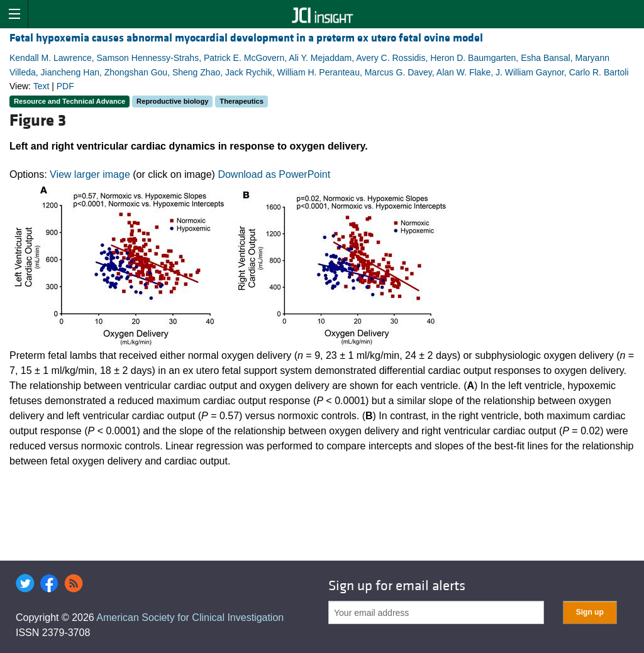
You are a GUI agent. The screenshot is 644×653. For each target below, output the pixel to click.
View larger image (90, 174)
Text (42, 86)
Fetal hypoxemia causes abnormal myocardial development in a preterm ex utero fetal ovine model (246, 38)
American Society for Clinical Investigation (190, 617)
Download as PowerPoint (274, 174)
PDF (65, 86)
